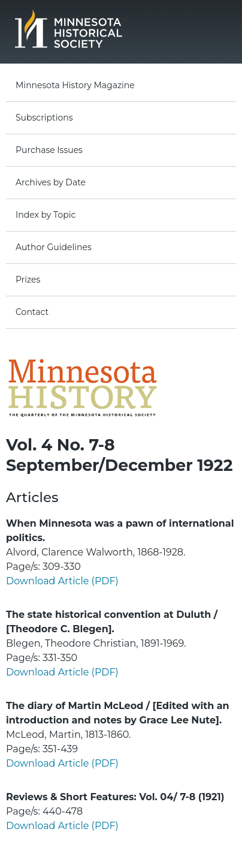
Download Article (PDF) (62, 581)
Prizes (28, 280)
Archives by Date (51, 182)
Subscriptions (44, 118)
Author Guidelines (54, 247)
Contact (32, 312)
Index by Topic (46, 215)
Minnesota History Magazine (75, 85)
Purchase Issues (49, 150)
